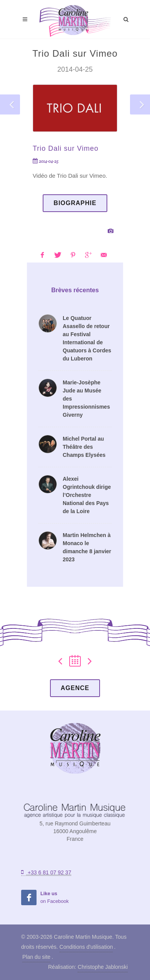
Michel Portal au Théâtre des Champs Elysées (84, 447)
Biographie (75, 203)
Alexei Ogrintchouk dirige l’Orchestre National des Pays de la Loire (87, 495)
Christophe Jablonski (103, 967)
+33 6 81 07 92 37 (46, 872)
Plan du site (36, 957)
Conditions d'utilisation (86, 947)
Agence (75, 688)
